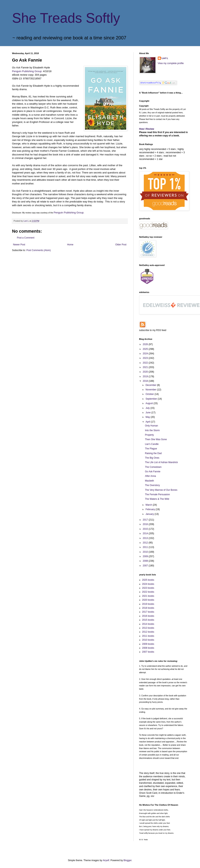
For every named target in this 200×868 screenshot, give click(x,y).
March (149, 505)
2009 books (148, 644)
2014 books (148, 624)
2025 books (148, 580)
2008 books (148, 648)
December (151, 385)
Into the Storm (152, 430)
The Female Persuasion (157, 494)
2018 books (148, 608)
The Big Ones (152, 458)
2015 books (148, 620)
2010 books (148, 640)
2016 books (148, 616)
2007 (146, 566)
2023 (146, 358)
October (150, 394)
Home (70, 245)
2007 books (148, 652)
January (150, 514)
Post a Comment (26, 238)
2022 (146, 363)
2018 (146, 381)
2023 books (148, 588)
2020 (146, 372)
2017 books (148, 612)
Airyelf (106, 860)
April (148, 422)
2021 (146, 367)
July (148, 408)
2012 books (148, 632)
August (149, 403)
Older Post (121, 245)
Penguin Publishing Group (27, 71)
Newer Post (19, 245)
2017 (146, 520)
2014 (146, 533)
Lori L (165, 58)
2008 (146, 561)
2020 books (148, 600)
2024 (146, 354)
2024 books (148, 584)
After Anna (150, 476)
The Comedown (153, 467)
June (148, 413)
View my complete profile (171, 63)
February (150, 509)
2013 (146, 538)
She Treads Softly (66, 18)
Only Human (151, 426)
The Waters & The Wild (157, 499)
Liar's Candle (152, 444)
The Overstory (152, 485)
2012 (146, 543)
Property (149, 435)
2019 (146, 376)
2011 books (148, 636)
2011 (146, 547)
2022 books (148, 592)
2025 (146, 349)
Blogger (128, 860)
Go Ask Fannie (153, 472)
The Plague (151, 449)
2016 (146, 524)
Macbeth (149, 481)
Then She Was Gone (156, 439)
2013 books (148, 628)
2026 (146, 344)
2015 (146, 529)
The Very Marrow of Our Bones (161, 490)
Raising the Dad (153, 453)
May (148, 417)
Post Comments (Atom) (39, 250)
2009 (146, 556)
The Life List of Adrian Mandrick (161, 462)
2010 (146, 552)
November (151, 390)
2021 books (148, 596)
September (152, 399)
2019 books (148, 604)
